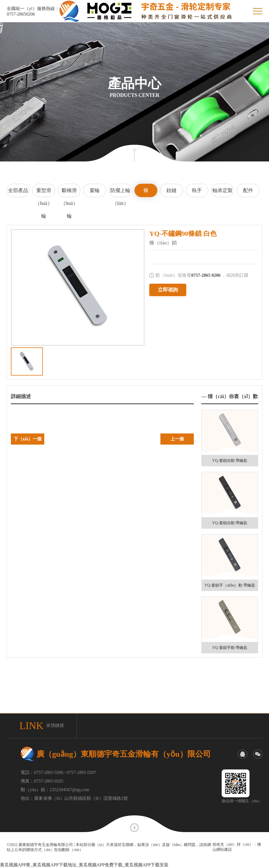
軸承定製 (222, 190)
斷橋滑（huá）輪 (69, 192)
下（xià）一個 (28, 439)
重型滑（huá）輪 (44, 192)
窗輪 (95, 190)
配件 (248, 190)
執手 (197, 190)
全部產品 (18, 190)
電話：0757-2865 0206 (42, 772)
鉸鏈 (172, 190)
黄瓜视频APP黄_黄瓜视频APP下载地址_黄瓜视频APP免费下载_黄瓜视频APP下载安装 (84, 865)
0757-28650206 (21, 14)
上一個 (177, 439)
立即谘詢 (168, 290)
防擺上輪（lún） (120, 192)
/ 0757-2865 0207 (80, 772)
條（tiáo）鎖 (146, 192)
